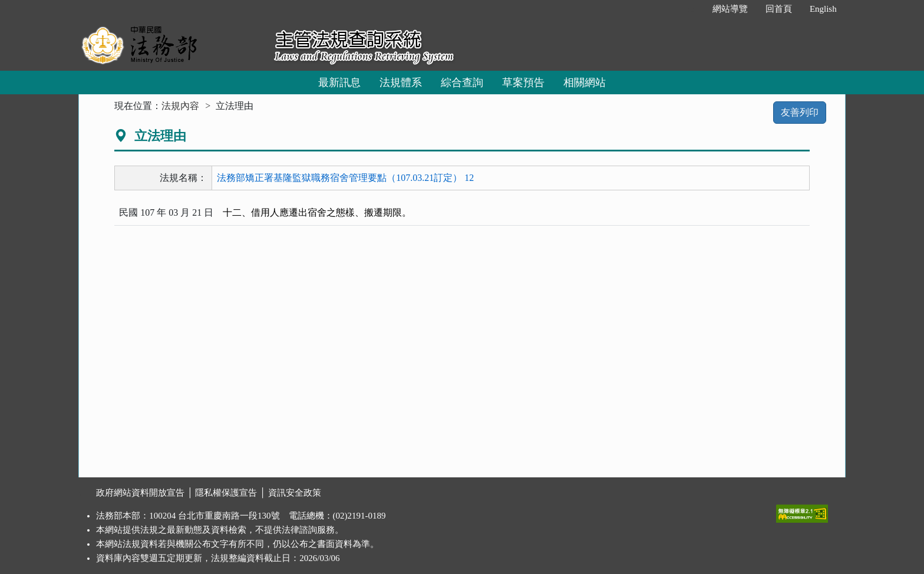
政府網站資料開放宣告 (140, 493)
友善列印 (800, 112)
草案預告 (523, 83)
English (823, 9)
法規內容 (180, 106)
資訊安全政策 (295, 493)
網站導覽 (730, 9)
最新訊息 (339, 83)
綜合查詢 (462, 83)
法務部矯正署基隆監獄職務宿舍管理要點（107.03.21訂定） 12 (345, 178)
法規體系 (401, 83)
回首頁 (779, 9)
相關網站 (585, 83)
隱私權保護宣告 (226, 493)
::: (691, 9)
